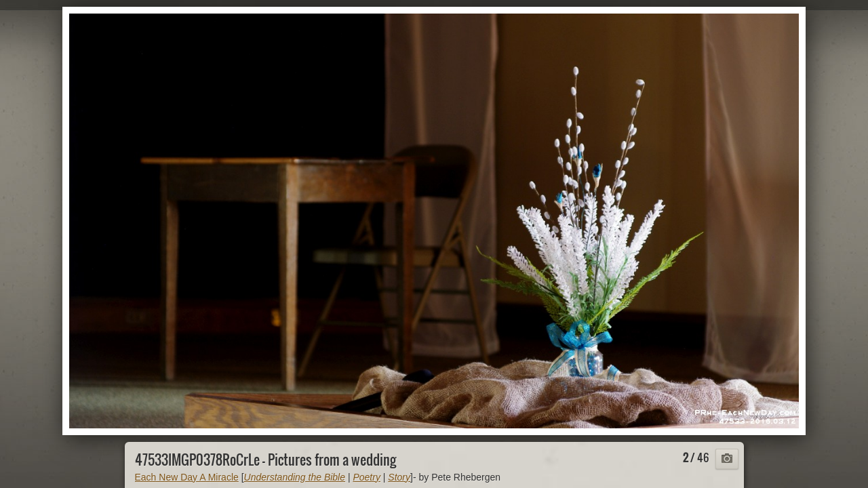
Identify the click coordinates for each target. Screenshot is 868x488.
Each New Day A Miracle (187, 477)
